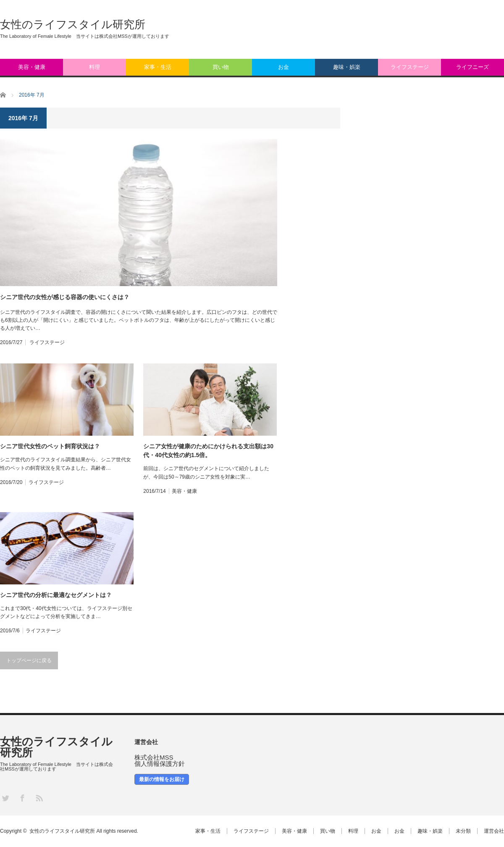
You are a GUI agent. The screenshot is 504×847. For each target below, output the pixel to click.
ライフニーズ (472, 67)
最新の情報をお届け (162, 779)
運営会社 (494, 831)
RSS (39, 798)
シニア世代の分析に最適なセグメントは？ (56, 595)
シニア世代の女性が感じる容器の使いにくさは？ (65, 297)
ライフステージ (410, 67)
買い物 (221, 67)
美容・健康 (32, 67)
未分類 (463, 831)
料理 (94, 67)
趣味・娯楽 (347, 67)
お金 (283, 67)
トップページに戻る (29, 660)
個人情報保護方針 (160, 764)
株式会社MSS (154, 757)
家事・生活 (158, 67)
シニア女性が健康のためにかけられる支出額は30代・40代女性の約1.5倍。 (208, 451)
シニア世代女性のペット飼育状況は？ (50, 446)
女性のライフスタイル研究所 (73, 24)
